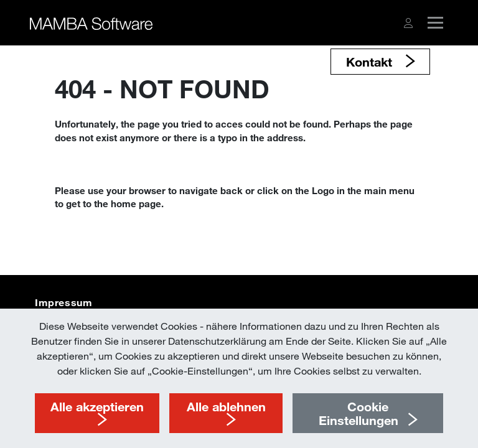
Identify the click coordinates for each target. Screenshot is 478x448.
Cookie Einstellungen (358, 413)
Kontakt (371, 62)
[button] (408, 23)
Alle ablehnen (226, 406)
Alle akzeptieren (97, 406)
